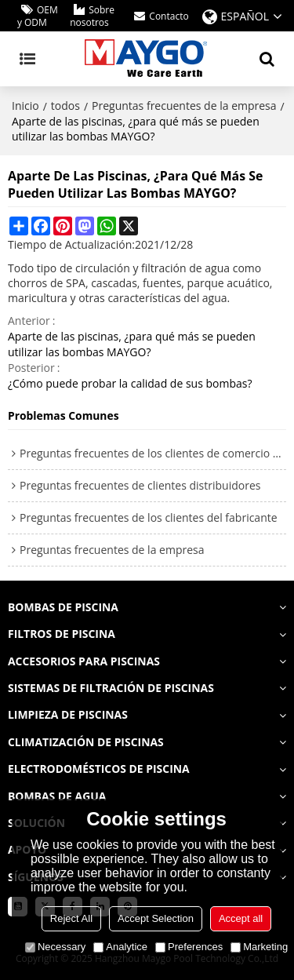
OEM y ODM (38, 16)
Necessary (55, 947)
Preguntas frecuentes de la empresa (184, 106)
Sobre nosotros (92, 16)
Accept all (241, 918)
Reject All (71, 918)
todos (65, 106)
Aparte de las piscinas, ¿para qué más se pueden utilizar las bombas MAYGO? (132, 344)
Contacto (169, 16)
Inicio (25, 106)
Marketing (259, 947)
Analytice (120, 947)
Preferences (189, 947)
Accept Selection (156, 918)
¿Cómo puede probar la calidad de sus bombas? (130, 383)
